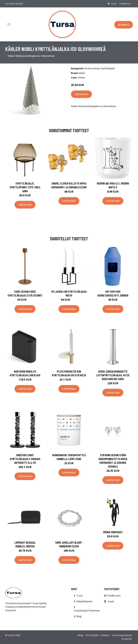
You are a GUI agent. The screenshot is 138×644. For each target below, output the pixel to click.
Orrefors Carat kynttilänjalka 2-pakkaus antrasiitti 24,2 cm (25, 459)
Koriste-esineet (92, 68)
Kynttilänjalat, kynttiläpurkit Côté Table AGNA (25, 187)
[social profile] (26, 4)
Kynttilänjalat (108, 68)
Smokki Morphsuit (113, 532)
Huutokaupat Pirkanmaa (87, 611)
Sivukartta (127, 639)
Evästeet (105, 635)
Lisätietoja (81, 94)
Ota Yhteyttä (92, 635)
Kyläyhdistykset (84, 601)
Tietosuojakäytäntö (122, 635)
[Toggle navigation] (9, 24)
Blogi (79, 616)
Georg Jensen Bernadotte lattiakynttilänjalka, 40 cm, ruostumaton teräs (113, 375)
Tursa (79, 596)
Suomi (114, 4)
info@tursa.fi (125, 4)
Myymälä (124, 25)
